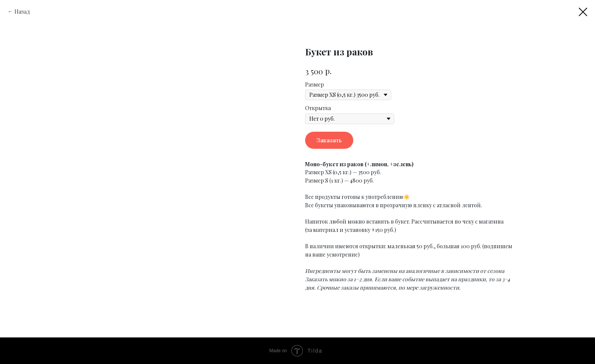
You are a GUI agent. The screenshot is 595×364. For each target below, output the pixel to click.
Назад (22, 12)
